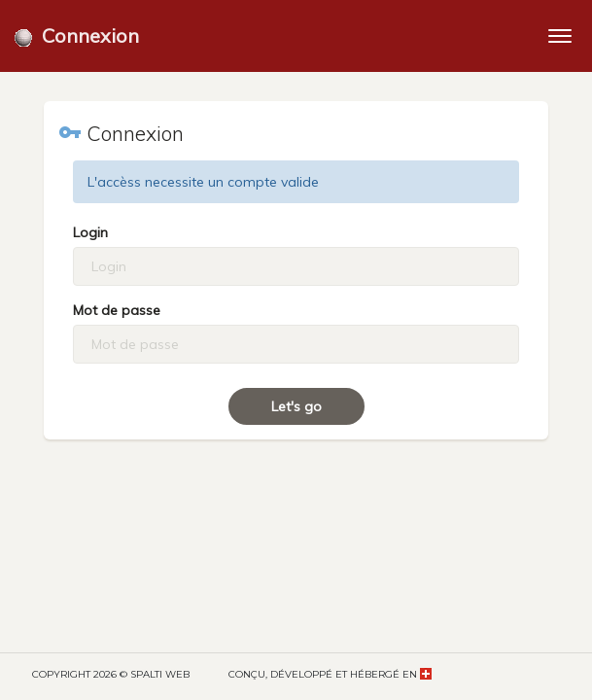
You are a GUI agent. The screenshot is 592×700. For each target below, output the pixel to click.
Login (90, 232)
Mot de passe (117, 310)
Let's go (296, 406)
